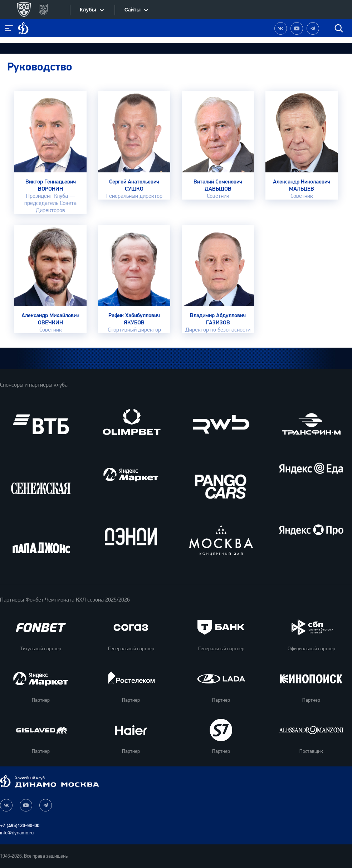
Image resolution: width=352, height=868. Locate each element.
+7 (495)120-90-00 (20, 826)
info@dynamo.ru (17, 833)
